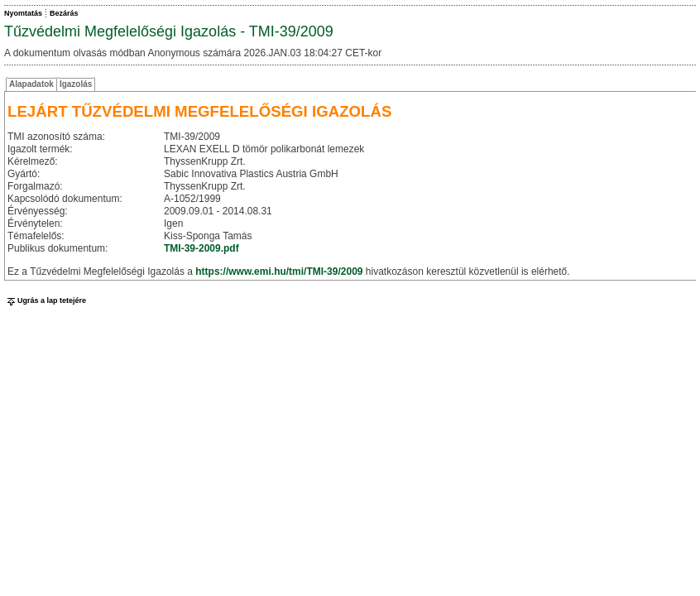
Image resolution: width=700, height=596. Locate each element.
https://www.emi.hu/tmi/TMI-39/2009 (279, 272)
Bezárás (64, 13)
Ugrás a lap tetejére (45, 300)
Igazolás (76, 84)
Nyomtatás (23, 13)
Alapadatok (31, 84)
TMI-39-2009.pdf (201, 248)
